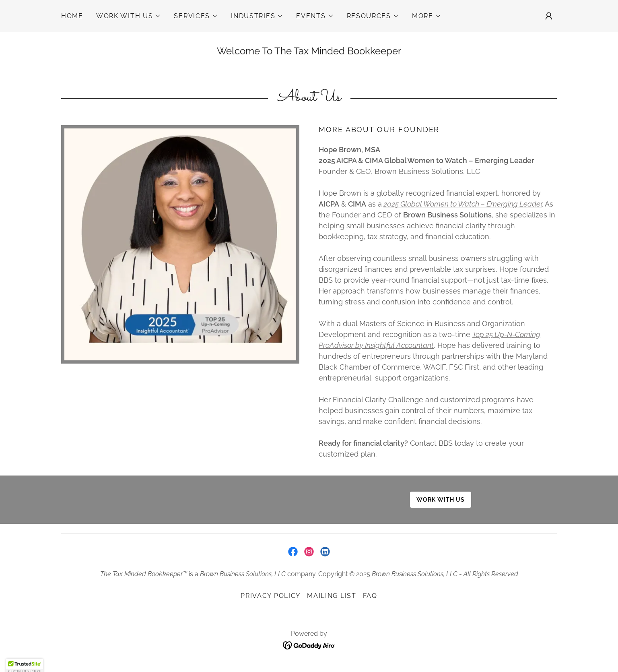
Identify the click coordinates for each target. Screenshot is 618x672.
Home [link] (72, 16)
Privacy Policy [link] (271, 596)
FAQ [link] (370, 596)
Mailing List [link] (332, 596)
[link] (293, 552)
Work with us (441, 500)
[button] (129, 16)
